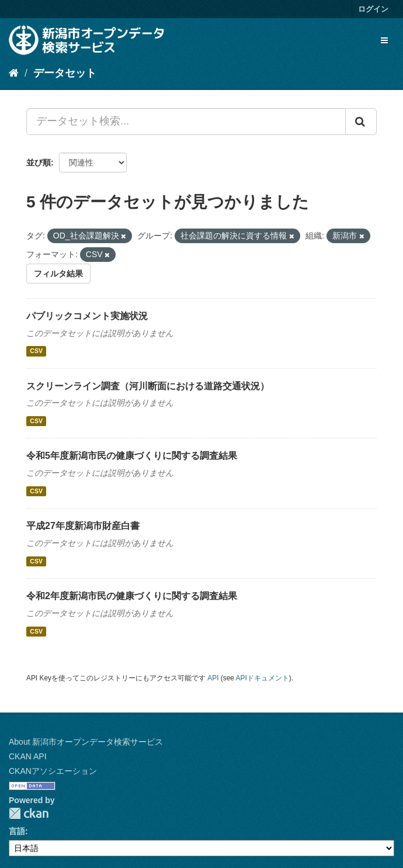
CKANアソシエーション (53, 771)
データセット (65, 73)
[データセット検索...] (186, 122)
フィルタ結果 (58, 274)
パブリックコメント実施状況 (87, 316)
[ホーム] (14, 73)
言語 (17, 831)
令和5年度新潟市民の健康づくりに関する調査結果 (132, 456)
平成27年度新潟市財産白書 (83, 526)
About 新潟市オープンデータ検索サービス (86, 742)
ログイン (373, 9)
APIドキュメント (263, 678)
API (213, 678)
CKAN (29, 813)
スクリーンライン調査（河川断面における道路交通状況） (148, 386)
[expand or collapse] (384, 40)
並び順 (39, 162)
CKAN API (28, 756)
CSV (36, 351)
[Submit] (361, 122)
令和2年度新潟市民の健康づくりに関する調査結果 (132, 596)
